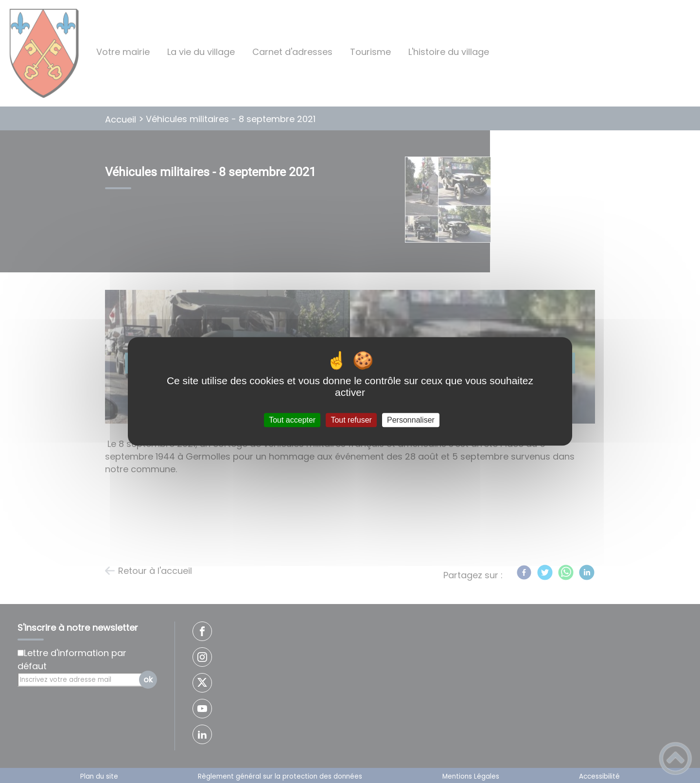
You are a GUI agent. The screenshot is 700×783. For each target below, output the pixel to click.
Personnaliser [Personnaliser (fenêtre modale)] (411, 420)
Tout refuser (351, 420)
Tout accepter (292, 420)
